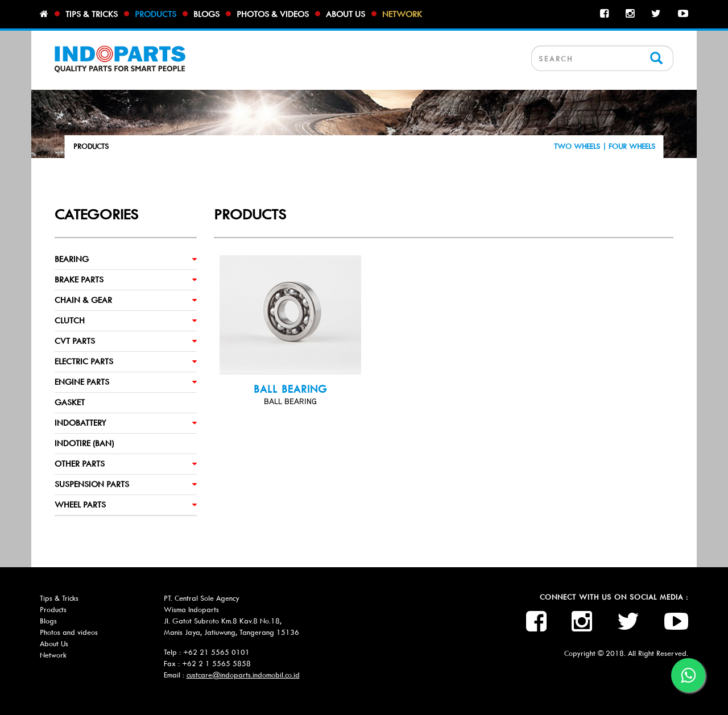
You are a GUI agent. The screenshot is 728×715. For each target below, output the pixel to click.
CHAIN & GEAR (83, 300)
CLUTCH (70, 321)
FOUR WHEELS (632, 146)
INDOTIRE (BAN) (84, 443)
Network (402, 14)
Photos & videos (273, 14)
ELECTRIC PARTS (84, 361)
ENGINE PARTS (82, 382)
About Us (54, 644)
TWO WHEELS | (581, 146)
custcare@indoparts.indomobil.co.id (243, 675)
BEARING (72, 259)
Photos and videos (69, 632)
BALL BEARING (290, 389)
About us (346, 14)
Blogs (206, 14)
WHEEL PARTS (80, 505)
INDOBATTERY (80, 423)
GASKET (70, 402)
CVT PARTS (75, 341)
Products (156, 14)
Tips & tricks (92, 14)
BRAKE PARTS (79, 280)
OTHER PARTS (80, 464)
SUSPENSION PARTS (92, 484)
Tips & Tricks (59, 598)
